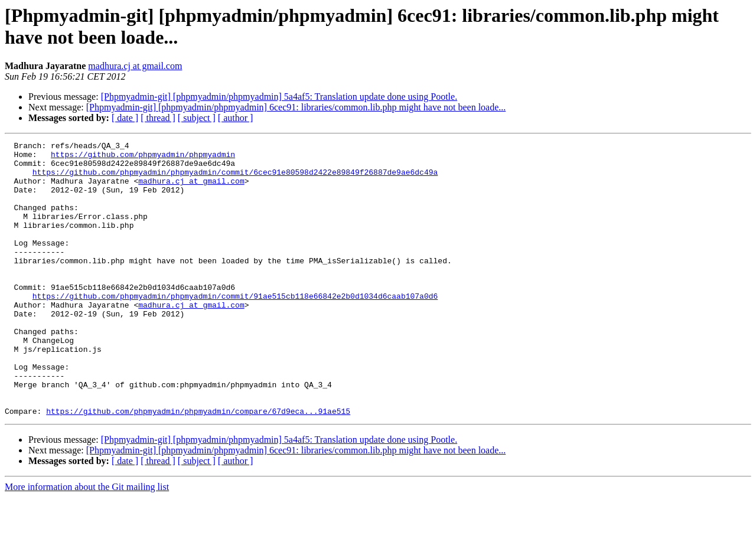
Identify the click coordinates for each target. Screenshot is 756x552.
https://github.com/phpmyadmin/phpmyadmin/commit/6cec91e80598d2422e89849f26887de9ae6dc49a (235, 179)
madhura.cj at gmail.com (135, 66)
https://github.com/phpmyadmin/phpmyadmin (143, 158)
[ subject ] (197, 118)
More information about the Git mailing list (87, 542)
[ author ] (236, 118)
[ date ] (125, 118)
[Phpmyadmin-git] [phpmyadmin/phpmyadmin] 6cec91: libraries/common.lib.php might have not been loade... (296, 107)
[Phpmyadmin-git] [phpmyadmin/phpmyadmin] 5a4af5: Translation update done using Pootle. (279, 97)
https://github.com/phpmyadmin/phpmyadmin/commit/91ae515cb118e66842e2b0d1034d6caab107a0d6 (235, 328)
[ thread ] (158, 118)
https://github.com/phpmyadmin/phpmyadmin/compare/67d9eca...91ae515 (198, 466)
